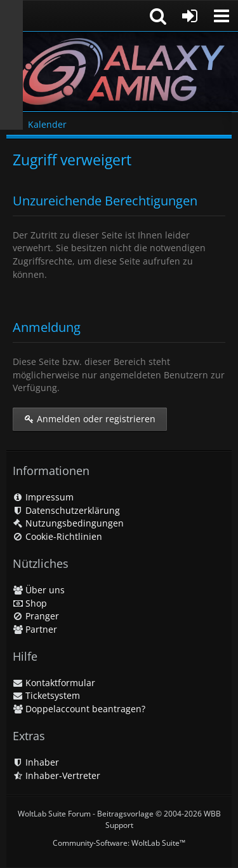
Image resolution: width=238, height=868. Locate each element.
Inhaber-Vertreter (56, 775)
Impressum (43, 497)
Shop (30, 603)
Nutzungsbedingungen (68, 523)
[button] (221, 16)
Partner (35, 629)
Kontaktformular (54, 683)
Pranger (36, 616)
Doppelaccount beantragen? (79, 709)
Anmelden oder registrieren (90, 419)
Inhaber (36, 762)
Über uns (39, 590)
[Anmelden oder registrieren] (190, 16)
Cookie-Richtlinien (57, 536)
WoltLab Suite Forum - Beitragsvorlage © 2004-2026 (119, 819)
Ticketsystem (46, 695)
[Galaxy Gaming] (119, 72)
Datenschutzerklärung (66, 510)
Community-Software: (119, 843)
